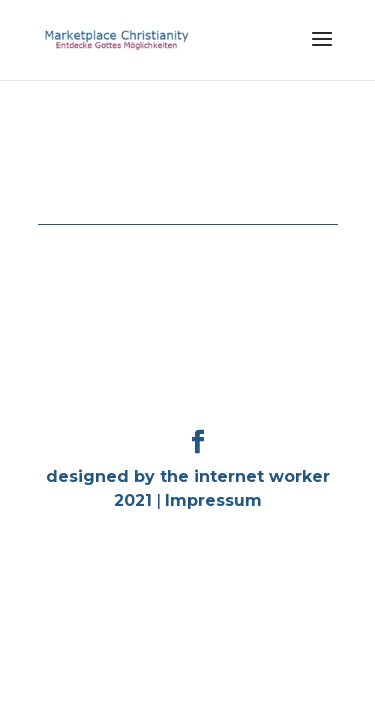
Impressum (213, 500)
